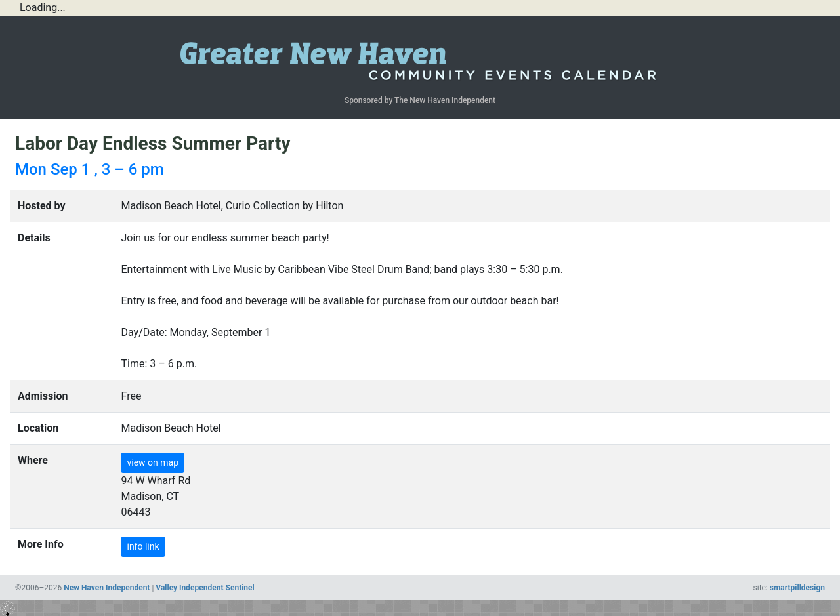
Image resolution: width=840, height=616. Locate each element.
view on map (153, 462)
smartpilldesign (797, 588)
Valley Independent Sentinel (205, 588)
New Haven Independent (107, 588)
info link (143, 546)
